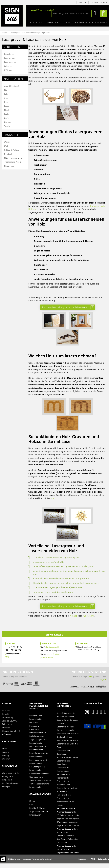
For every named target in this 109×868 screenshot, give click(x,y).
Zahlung (6, 760)
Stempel (8, 122)
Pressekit (6, 732)
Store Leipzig (8, 722)
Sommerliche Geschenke (67, 762)
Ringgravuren (10, 166)
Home (5, 33)
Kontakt (11, 648)
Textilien (8, 126)
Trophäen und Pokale (13, 162)
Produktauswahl (52, 652)
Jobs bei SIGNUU (10, 725)
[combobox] (75, 13)
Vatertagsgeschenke (65, 735)
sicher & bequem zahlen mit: (21, 681)
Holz (6, 102)
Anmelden (82, 2)
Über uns (6, 715)
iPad (6, 146)
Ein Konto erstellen (99, 2)
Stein (6, 118)
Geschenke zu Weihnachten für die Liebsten (65, 806)
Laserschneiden (11, 62)
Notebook (8, 154)
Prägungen (9, 66)
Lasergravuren (10, 58)
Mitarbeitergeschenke (13, 158)
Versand (6, 757)
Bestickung (34, 730)
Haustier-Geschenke (65, 721)
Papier (7, 114)
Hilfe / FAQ (7, 784)
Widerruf (6, 763)
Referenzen (7, 729)
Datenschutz (103, 863)
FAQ (8, 662)
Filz (6, 90)
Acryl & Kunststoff (11, 86)
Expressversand (47, 662)
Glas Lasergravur (37, 782)
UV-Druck (8, 70)
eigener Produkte (53, 659)
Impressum (83, 863)
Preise (5, 753)
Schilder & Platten (11, 150)
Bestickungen (10, 54)
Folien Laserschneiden (39, 778)
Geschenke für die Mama (67, 745)
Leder (7, 106)
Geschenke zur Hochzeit (67, 793)
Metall (7, 110)
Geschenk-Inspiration (64, 709)
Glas (6, 98)
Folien (7, 94)
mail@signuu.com (13, 658)
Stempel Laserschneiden (40, 785)
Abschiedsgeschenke (66, 718)
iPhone (7, 142)
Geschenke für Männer (66, 731)
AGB (93, 863)
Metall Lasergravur (38, 737)
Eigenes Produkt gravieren (91, 22)
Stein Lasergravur (37, 741)
